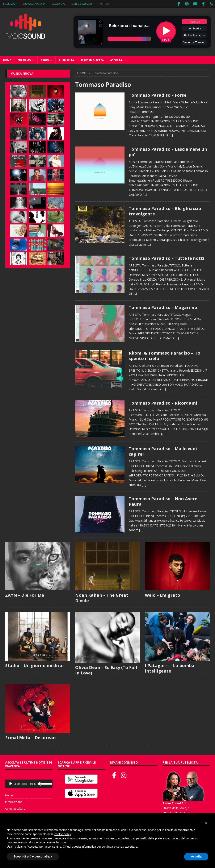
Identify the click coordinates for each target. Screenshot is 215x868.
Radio (45, 60)
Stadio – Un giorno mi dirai (35, 665)
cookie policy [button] (63, 834)
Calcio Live (58, 4)
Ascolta (116, 60)
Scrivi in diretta (92, 60)
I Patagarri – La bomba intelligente (170, 668)
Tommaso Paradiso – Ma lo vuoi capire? (163, 451)
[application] (29, 783)
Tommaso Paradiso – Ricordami (163, 403)
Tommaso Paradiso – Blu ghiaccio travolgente (165, 211)
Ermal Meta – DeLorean (31, 737)
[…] (171, 135)
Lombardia (194, 28)
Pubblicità (66, 60)
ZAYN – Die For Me (25, 595)
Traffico (104, 4)
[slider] (24, 783)
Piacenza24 (10, 4)
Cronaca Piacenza (34, 4)
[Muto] (39, 783)
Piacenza (194, 21)
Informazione (14, 801)
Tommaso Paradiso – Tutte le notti (166, 258)
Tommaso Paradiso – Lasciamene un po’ (168, 151)
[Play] (11, 783)
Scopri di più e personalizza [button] (33, 856)
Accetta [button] (196, 856)
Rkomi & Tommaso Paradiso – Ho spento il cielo (165, 355)
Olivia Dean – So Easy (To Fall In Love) (106, 670)
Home (7, 60)
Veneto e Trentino (194, 42)
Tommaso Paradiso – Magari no (163, 307)
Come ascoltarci (15, 808)
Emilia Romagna (194, 35)
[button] (206, 823)
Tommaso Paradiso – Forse (158, 95)
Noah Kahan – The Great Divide (102, 597)
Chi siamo (24, 60)
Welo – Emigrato (163, 595)
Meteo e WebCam (82, 4)
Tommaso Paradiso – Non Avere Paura (163, 501)
